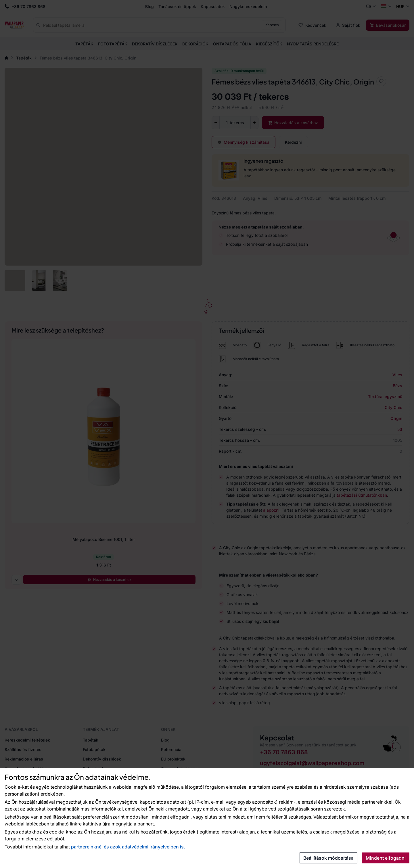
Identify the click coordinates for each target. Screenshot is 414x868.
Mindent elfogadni (386, 858)
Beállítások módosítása (328, 858)
